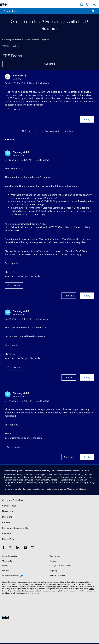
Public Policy (9, 539)
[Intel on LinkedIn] (18, 548)
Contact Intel (9, 506)
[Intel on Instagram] (33, 548)
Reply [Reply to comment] (87, 296)
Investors (7, 517)
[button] (8, 109)
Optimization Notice (76, 489)
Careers (6, 522)
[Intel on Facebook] (4, 548)
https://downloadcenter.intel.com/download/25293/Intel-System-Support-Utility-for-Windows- (48, 229)
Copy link (69, 296)
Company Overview (13, 500)
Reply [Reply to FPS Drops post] (87, 119)
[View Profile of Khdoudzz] (19, 76)
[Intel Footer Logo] (6, 617)
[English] (88, 4)
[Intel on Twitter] (11, 548)
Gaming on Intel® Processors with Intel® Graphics (27, 39)
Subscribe (50, 64)
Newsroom (8, 511)
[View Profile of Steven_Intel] (21, 152)
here (87, 471)
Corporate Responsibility (15, 528)
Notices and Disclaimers (66, 586)
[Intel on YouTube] (25, 548)
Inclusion (7, 533)
